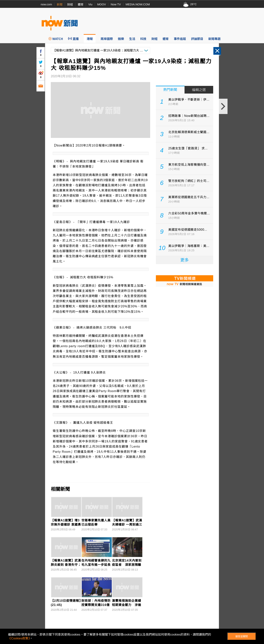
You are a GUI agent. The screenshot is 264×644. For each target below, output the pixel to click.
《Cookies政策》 (19, 638)
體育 (81, 4)
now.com (46, 4)
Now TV (116, 4)
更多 (185, 260)
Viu (90, 4)
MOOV (102, 4)
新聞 (60, 4)
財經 (70, 4)
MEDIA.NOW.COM (138, 4)
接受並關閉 (242, 636)
